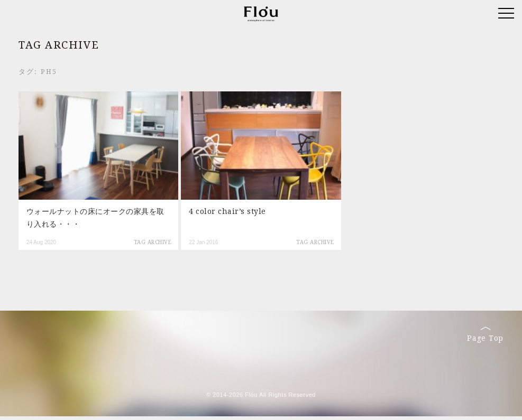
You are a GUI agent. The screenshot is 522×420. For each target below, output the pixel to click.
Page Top (485, 334)
